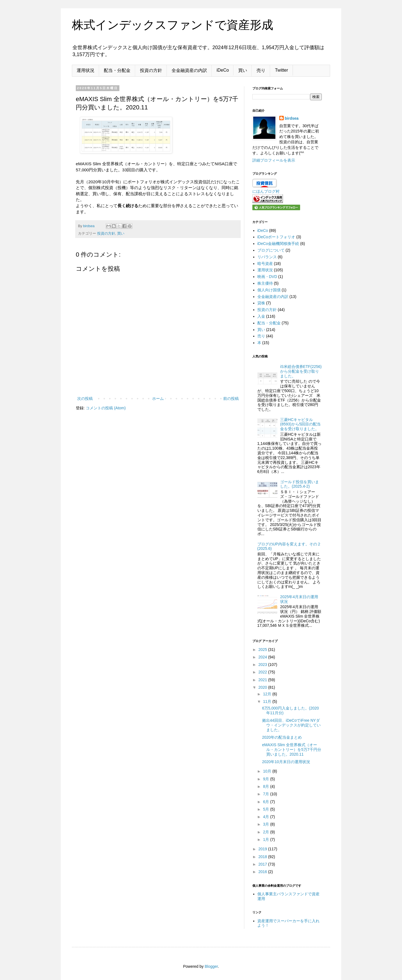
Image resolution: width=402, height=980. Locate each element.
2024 (263, 657)
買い (243, 70)
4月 (267, 817)
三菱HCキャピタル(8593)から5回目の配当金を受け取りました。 (300, 424)
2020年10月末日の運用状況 (286, 762)
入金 (261, 316)
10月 (267, 771)
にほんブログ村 (266, 191)
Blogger (211, 966)
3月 (267, 824)
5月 (267, 809)
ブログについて (271, 250)
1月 (267, 839)
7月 (267, 794)
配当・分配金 (117, 70)
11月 (267, 701)
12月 (267, 694)
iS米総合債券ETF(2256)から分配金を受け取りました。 (301, 371)
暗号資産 (265, 264)
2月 (267, 832)
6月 (267, 802)
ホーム (158, 398)
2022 (263, 672)
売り (261, 70)
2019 (263, 849)
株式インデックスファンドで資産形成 (173, 25)
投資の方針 (151, 70)
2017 (263, 864)
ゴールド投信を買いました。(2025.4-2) (300, 484)
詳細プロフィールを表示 (274, 160)
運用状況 (86, 70)
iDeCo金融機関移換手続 (278, 244)
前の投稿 (231, 398)
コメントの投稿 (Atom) (106, 408)
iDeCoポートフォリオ (276, 237)
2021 (263, 680)
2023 (263, 665)
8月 (267, 786)
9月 (267, 779)
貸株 (261, 303)
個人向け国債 (269, 290)
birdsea (292, 118)
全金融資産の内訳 (189, 70)
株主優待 (265, 283)
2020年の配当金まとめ (282, 737)
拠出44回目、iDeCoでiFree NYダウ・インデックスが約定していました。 (291, 725)
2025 (263, 650)
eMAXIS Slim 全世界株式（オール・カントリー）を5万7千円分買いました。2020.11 (292, 750)
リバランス (267, 257)
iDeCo (223, 70)
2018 (263, 857)
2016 (263, 872)
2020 (263, 687)
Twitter (281, 70)
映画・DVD (267, 277)
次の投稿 (85, 398)
